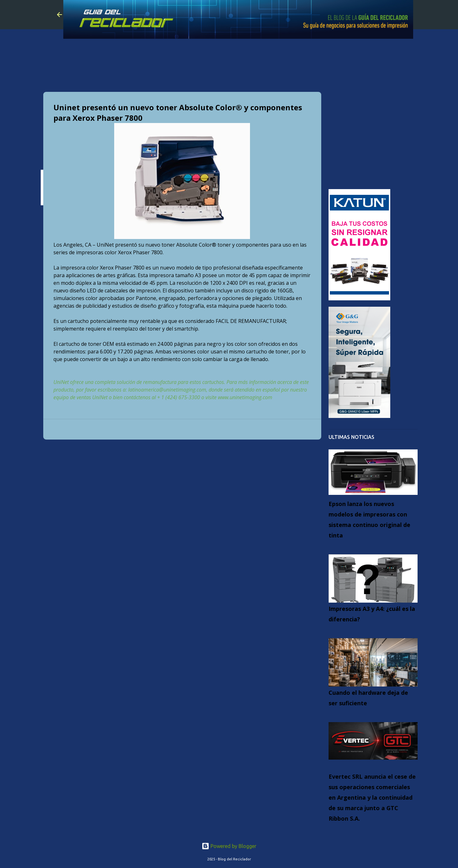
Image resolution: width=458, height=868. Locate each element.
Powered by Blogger (229, 846)
